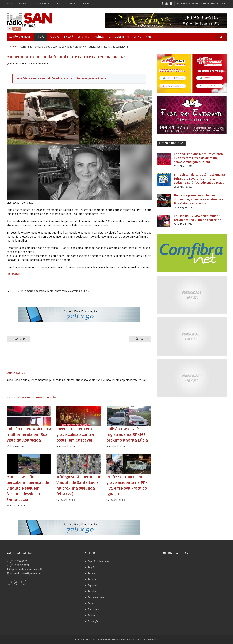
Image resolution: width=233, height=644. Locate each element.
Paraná (69, 37)
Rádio (60, 4)
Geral (137, 37)
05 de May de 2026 (183, 166)
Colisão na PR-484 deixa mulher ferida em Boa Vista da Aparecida (29, 435)
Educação (93, 621)
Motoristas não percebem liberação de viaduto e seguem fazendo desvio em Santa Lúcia (28, 488)
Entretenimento (119, 37)
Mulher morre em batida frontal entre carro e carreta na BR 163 (54, 291)
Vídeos (73, 4)
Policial (54, 37)
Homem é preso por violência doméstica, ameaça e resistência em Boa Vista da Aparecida (200, 199)
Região (41, 37)
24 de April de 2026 (66, 500)
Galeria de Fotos (42, 4)
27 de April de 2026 (16, 506)
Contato (87, 4)
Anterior (21, 339)
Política (99, 37)
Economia (93, 609)
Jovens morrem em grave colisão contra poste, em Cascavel (75, 435)
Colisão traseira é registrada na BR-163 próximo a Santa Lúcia (127, 435)
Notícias (23, 4)
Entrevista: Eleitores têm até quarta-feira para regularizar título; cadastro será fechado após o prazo (200, 179)
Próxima (138, 339)
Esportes (83, 37)
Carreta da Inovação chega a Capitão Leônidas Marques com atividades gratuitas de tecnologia (74, 47)
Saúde (91, 615)
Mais (148, 37)
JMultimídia (153, 639)
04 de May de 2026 (16, 446)
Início (9, 4)
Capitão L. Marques (20, 37)
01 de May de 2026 (66, 446)
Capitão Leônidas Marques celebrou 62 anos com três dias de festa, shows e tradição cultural (199, 158)
